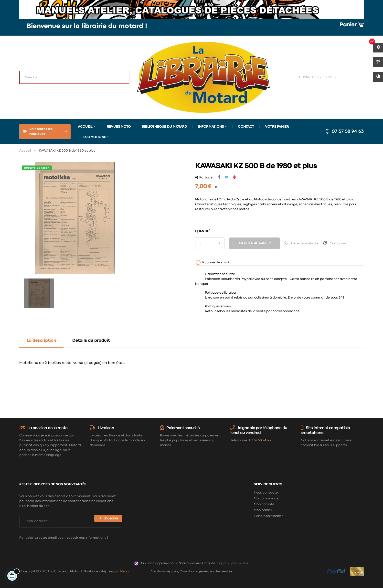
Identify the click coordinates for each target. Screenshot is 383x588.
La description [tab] (41, 341)
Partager (219, 177)
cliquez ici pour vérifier (233, 563)
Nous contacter (266, 493)
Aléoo (124, 571)
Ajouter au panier (255, 243)
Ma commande (266, 498)
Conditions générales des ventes (206, 571)
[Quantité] (210, 243)
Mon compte (264, 504)
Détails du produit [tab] (91, 341)
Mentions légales (164, 571)
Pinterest (234, 177)
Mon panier (263, 510)
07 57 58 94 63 (348, 131)
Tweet (227, 177)
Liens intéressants (269, 516)
